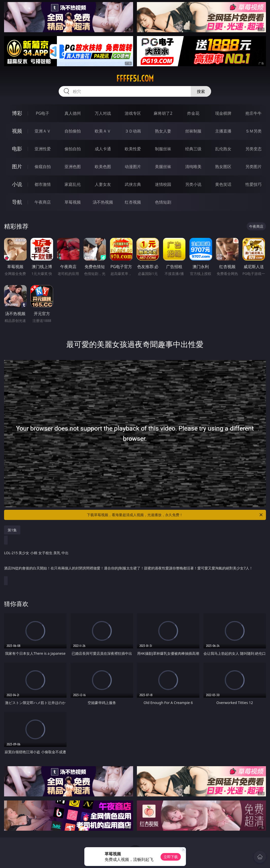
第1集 (12, 530)
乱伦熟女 (223, 149)
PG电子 (43, 113)
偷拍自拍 (73, 149)
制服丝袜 (163, 149)
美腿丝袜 (163, 167)
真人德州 (73, 113)
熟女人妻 (163, 131)
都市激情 (43, 184)
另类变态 (253, 149)
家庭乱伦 (73, 184)
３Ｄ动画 (133, 131)
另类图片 (253, 167)
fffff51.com (135, 78)
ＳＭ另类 (253, 131)
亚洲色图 (73, 167)
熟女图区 (223, 167)
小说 (17, 184)
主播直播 (223, 131)
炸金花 (193, 113)
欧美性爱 (133, 149)
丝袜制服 (193, 131)
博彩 (17, 113)
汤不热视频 (103, 202)
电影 (17, 149)
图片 (17, 166)
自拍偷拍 (73, 131)
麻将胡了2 (163, 113)
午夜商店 (43, 202)
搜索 (201, 91)
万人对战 (103, 113)
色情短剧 (163, 202)
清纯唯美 (193, 167)
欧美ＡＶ (103, 131)
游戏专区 (133, 113)
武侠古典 (133, 184)
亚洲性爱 (43, 149)
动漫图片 (133, 167)
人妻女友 (103, 184)
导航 (17, 202)
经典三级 (193, 149)
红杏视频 (133, 202)
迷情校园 (163, 184)
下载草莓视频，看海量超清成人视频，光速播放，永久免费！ (175, 515)
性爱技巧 (253, 184)
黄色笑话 (223, 184)
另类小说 (193, 184)
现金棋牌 (223, 113)
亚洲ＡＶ (43, 131)
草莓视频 (73, 202)
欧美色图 (103, 167)
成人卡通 (103, 149)
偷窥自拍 (43, 167)
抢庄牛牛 (253, 113)
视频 (17, 131)
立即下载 (171, 857)
